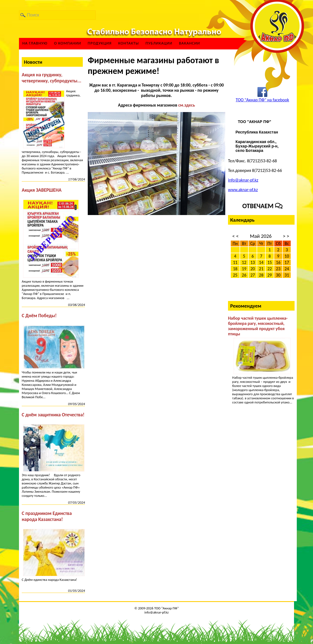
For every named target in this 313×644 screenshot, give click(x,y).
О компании (67, 43)
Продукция (100, 43)
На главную (35, 43)
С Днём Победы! (39, 316)
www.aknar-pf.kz (243, 190)
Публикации (159, 43)
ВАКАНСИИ (190, 43)
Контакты (129, 43)
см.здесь (187, 105)
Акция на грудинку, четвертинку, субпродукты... (51, 78)
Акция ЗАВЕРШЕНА (42, 190)
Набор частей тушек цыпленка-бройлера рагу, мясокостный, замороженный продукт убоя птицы (258, 326)
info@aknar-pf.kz (243, 180)
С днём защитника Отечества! (53, 415)
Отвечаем (262, 206)
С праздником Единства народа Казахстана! (47, 516)
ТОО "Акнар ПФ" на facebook (262, 100)
